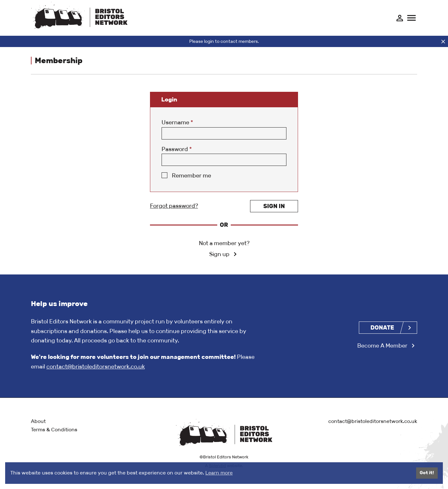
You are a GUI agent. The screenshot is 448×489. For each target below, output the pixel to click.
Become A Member (382, 346)
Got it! (427, 473)
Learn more (219, 473)
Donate (382, 328)
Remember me (191, 176)
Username (177, 122)
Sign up (219, 254)
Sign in (274, 206)
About (38, 421)
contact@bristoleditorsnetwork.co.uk (96, 367)
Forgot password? (174, 206)
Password (177, 149)
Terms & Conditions (54, 430)
